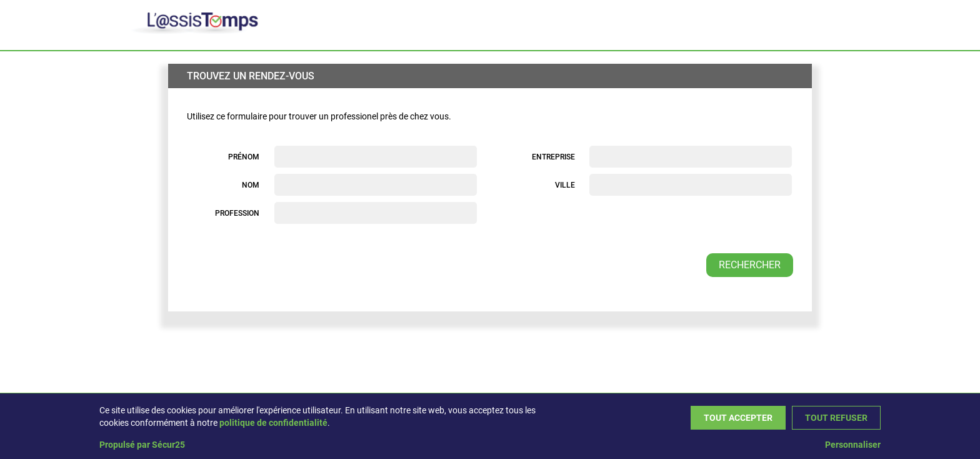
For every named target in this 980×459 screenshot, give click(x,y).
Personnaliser (853, 445)
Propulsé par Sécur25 (142, 445)
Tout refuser (836, 418)
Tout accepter (738, 418)
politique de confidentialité (273, 423)
